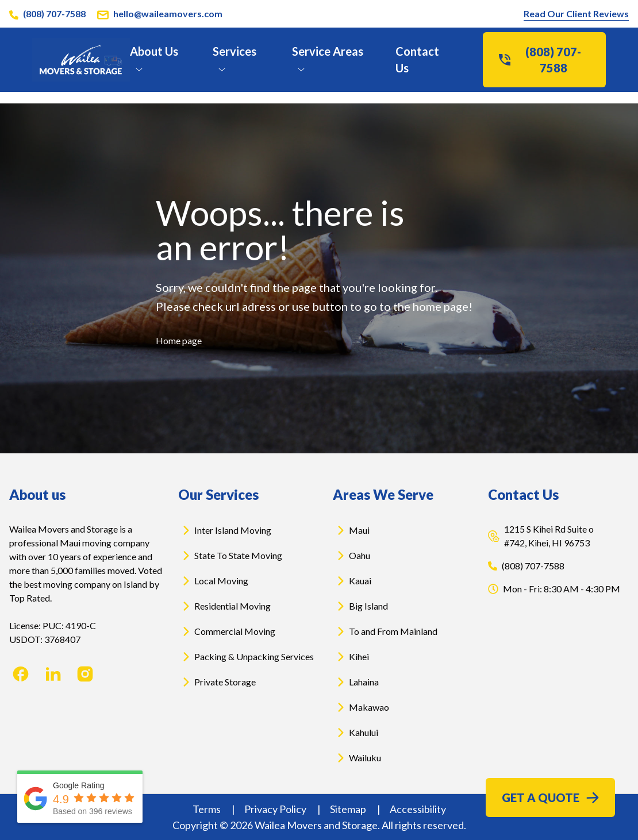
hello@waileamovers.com (168, 14)
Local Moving (213, 581)
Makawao (361, 707)
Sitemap (349, 809)
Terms (207, 809)
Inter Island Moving (225, 530)
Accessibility (418, 809)
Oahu (351, 556)
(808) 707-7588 (54, 14)
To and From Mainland (385, 631)
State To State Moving (230, 556)
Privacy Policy (276, 809)
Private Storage (217, 682)
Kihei (351, 657)
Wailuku (357, 758)
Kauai (352, 581)
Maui (351, 530)
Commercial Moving (227, 631)
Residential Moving (224, 606)
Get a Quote (550, 797)
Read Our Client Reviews (576, 14)
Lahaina (356, 682)
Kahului (355, 733)
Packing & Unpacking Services (246, 657)
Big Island (360, 606)
